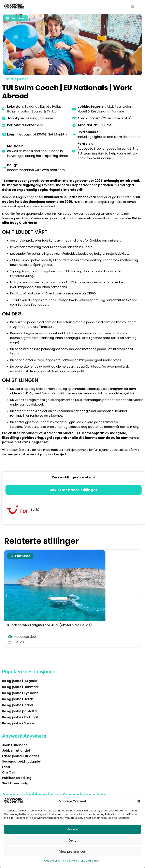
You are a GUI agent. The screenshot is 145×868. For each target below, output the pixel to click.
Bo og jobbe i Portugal (20, 717)
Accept (73, 829)
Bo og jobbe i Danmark (20, 687)
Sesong (31, 118)
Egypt (45, 107)
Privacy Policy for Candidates (81, 861)
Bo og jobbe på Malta (19, 711)
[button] (139, 801)
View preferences (72, 852)
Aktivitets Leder (119, 107)
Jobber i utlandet (16, 751)
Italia (11, 111)
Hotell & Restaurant (93, 111)
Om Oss (9, 772)
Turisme (118, 111)
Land (6, 767)
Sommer (47, 118)
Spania (37, 111)
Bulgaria (31, 107)
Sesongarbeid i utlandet (22, 761)
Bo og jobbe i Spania (19, 723)
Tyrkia (52, 111)
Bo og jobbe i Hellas (18, 699)
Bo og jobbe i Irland (18, 705)
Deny (72, 840)
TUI (35, 510)
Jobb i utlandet (14, 745)
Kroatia (23, 111)
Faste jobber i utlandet (21, 756)
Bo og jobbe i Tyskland (20, 693)
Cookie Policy (52, 861)
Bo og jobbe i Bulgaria (20, 681)
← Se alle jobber (15, 79)
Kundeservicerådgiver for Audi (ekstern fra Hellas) (50, 625)
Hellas (57, 107)
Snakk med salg (15, 783)
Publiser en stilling (17, 778)
